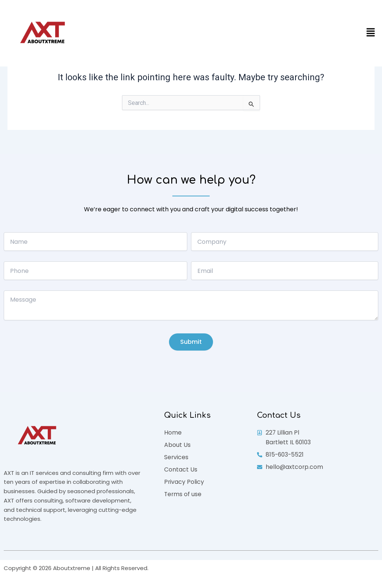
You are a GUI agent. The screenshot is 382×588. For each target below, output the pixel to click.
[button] (371, 33)
